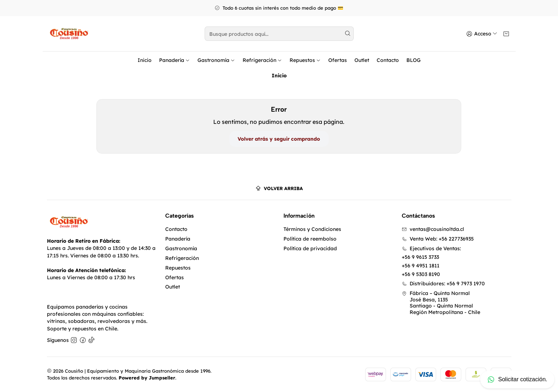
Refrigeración (262, 60)
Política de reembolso (310, 239)
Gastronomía (216, 60)
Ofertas (338, 60)
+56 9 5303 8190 (421, 274)
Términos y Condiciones (312, 229)
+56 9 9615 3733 (420, 257)
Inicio (145, 60)
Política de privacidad (310, 248)
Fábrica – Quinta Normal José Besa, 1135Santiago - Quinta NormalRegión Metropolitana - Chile (441, 303)
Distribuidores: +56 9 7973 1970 (443, 284)
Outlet (362, 60)
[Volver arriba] (279, 188)
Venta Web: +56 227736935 (438, 239)
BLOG (414, 60)
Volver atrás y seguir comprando (279, 139)
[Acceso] (483, 34)
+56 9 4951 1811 (421, 266)
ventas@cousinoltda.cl (433, 229)
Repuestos (305, 60)
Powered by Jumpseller (147, 378)
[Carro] (506, 34)
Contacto (388, 60)
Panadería (175, 60)
